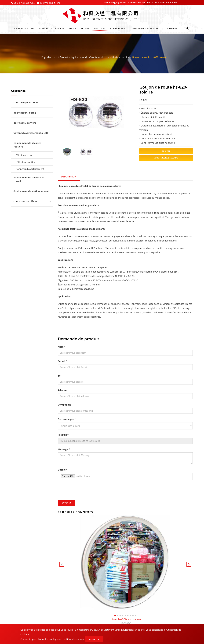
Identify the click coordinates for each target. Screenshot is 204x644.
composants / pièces (25, 201)
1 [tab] (94, 136)
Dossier (62, 470)
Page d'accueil (24, 28)
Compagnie (65, 405)
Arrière (166, 151)
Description (69, 176)
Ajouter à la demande (166, 158)
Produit (100, 28)
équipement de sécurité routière (89, 57)
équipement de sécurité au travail (29, 179)
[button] (189, 565)
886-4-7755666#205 (24, 3)
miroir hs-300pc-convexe (125, 621)
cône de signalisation (26, 102)
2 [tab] (98, 136)
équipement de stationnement (31, 191)
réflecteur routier (120, 57)
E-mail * (62, 361)
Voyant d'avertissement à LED (31, 133)
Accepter (94, 639)
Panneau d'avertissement (30, 169)
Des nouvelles (79, 28)
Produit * (63, 435)
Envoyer (66, 503)
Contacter (118, 28)
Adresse (63, 390)
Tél (60, 376)
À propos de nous (52, 28)
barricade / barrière (25, 123)
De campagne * (67, 419)
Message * (64, 449)
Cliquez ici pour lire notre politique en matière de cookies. (52, 639)
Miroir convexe (24, 155)
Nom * (62, 347)
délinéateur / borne (25, 113)
